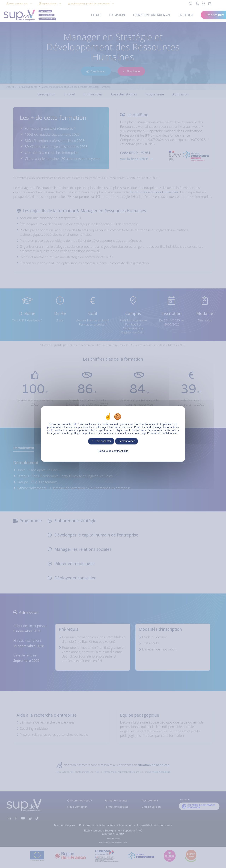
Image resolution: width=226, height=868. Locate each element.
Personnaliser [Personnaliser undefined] (127, 441)
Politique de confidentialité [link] (113, 451)
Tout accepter (101, 441)
